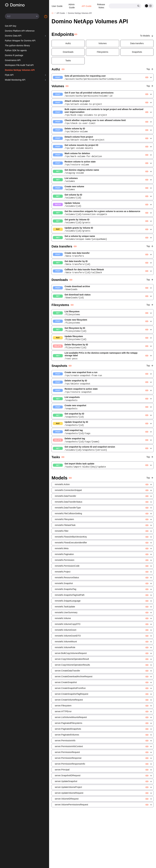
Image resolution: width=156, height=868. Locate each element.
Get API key (11, 26)
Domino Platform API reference (20, 31)
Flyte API (9, 75)
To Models (147, 36)
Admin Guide (72, 6)
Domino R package (14, 55)
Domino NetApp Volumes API (20, 70)
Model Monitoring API (15, 80)
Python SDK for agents (16, 50)
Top (150, 69)
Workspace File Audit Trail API (19, 65)
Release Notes (101, 6)
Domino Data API (13, 36)
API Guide (87, 6)
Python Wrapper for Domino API (20, 41)
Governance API (13, 60)
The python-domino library (17, 46)
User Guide (57, 6)
